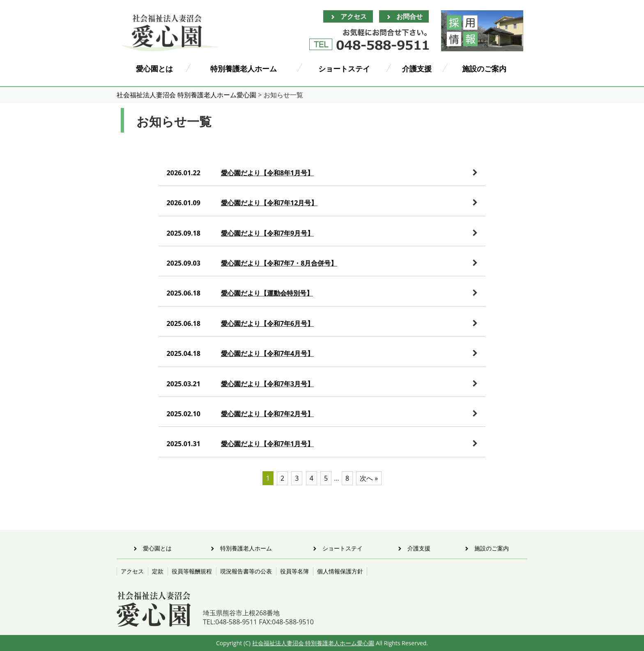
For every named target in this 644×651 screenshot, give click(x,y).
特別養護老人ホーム (244, 69)
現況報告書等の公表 (246, 571)
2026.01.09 (184, 203)
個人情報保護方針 (340, 571)
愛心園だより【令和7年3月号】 (267, 384)
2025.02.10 (184, 414)
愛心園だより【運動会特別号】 (267, 293)
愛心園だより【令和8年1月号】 (267, 173)
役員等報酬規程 (192, 571)
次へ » (369, 478)
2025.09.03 (184, 263)
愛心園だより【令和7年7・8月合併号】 (279, 263)
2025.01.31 (184, 444)
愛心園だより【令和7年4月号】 (267, 353)
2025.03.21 (184, 384)
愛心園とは (154, 69)
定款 (158, 571)
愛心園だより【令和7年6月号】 (267, 323)
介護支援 (417, 69)
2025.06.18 (184, 293)
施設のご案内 (484, 69)
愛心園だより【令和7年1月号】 (267, 444)
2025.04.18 (184, 353)
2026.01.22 (184, 173)
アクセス (354, 16)
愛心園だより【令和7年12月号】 (269, 203)
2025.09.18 (184, 233)
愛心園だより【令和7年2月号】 (267, 414)
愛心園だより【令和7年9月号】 (267, 233)
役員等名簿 (294, 571)
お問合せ (409, 16)
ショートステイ (344, 69)
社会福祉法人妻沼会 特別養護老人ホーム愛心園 (313, 643)
